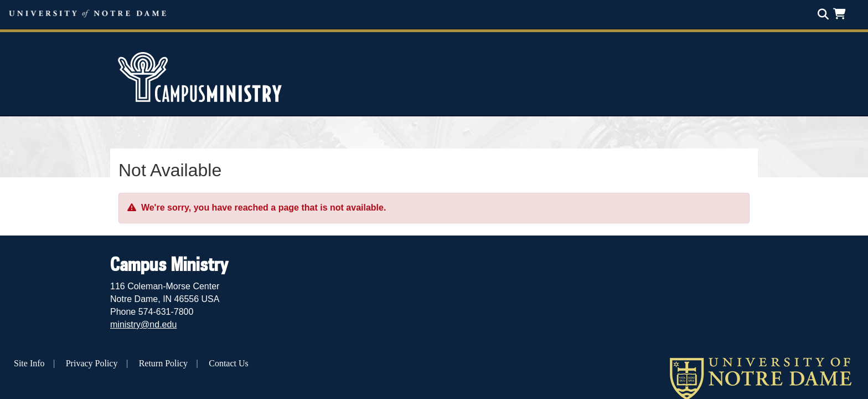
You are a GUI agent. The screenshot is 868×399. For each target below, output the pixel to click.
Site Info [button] (29, 363)
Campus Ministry (169, 264)
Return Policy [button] (163, 363)
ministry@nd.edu (143, 324)
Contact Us (229, 363)
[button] (842, 14)
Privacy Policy (92, 363)
